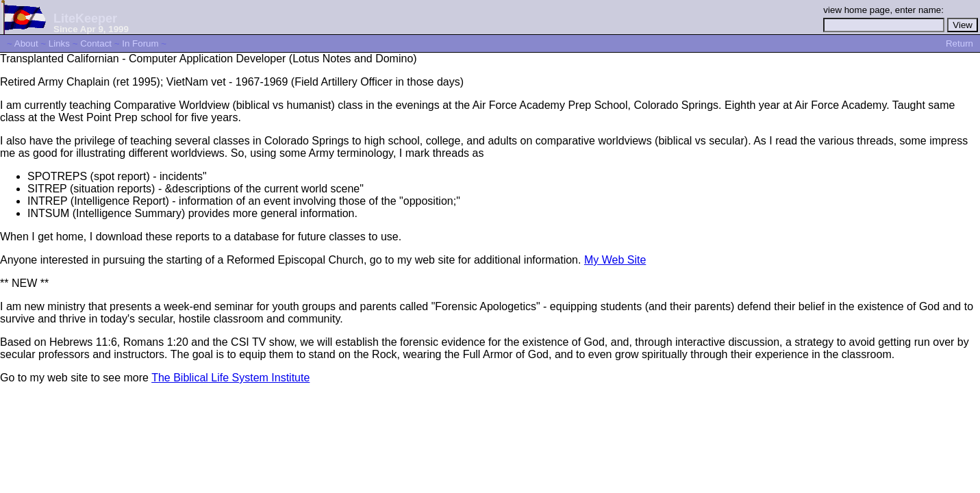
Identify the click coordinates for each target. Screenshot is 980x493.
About (26, 43)
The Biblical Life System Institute (230, 378)
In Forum (140, 43)
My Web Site (615, 260)
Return (959, 43)
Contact (96, 43)
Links (59, 43)
